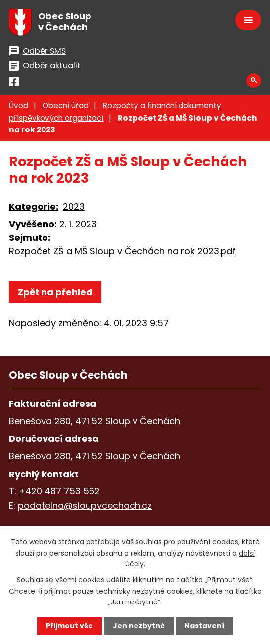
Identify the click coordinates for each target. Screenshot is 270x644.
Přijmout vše (69, 626)
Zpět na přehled (55, 292)
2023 (74, 206)
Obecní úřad (66, 106)
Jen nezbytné (139, 626)
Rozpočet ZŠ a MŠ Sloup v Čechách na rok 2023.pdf (122, 251)
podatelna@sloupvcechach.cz (85, 505)
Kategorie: (34, 206)
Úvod (19, 106)
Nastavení (204, 626)
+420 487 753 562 (59, 491)
